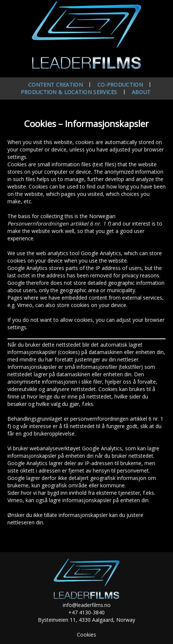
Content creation (56, 85)
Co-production (120, 85)
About (141, 92)
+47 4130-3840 (86, 612)
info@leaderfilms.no (87, 605)
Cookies (86, 635)
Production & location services (69, 92)
